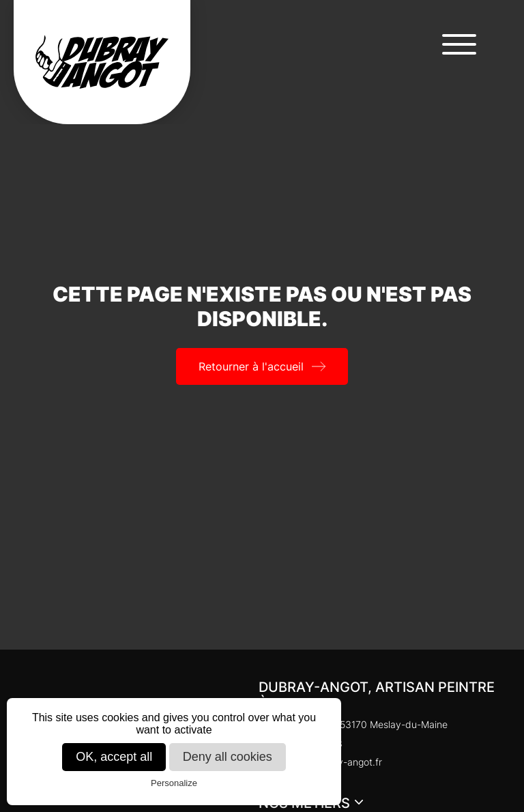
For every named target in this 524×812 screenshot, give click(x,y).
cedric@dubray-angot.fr (320, 762)
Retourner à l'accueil (251, 366)
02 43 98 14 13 (301, 743)
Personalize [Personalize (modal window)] (174, 783)
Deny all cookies (228, 757)
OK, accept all (114, 757)
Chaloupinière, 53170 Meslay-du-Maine (353, 724)
